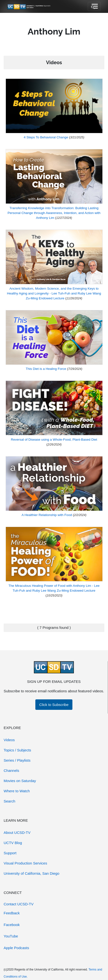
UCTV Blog (13, 843)
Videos (9, 740)
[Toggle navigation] (94, 7)
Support (10, 853)
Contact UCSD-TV (19, 904)
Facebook (12, 925)
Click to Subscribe (54, 705)
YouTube (11, 936)
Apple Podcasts (16, 948)
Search (10, 801)
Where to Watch (17, 791)
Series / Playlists (17, 760)
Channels (11, 771)
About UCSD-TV (17, 833)
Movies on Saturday (20, 781)
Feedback (12, 913)
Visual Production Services (25, 863)
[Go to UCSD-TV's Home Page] (29, 7)
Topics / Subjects (17, 750)
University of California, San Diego (31, 873)
